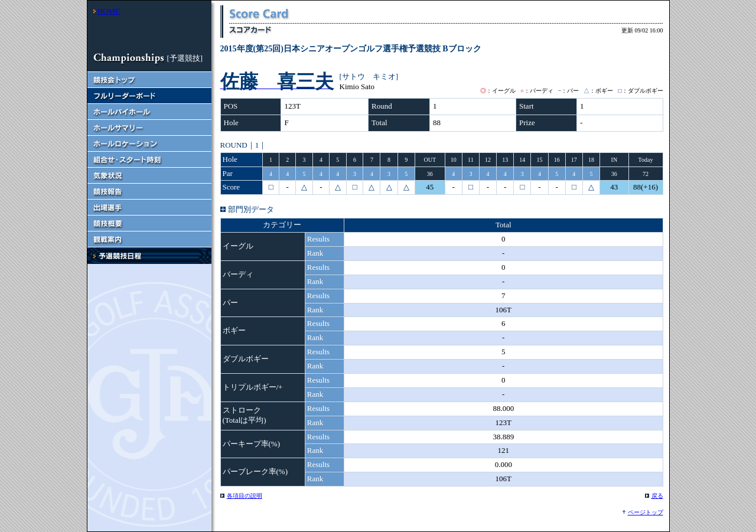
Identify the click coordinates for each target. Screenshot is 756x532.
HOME (109, 11)
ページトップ (646, 512)
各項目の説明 (245, 496)
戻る (657, 496)
